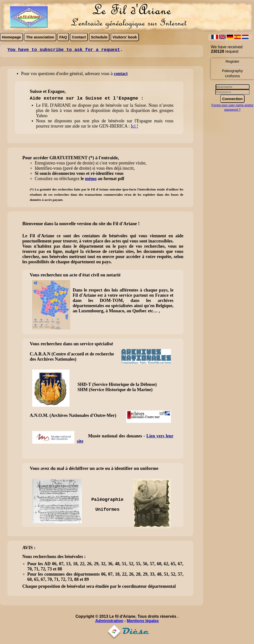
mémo (91, 179)
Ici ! (134, 126)
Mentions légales (143, 621)
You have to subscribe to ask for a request (64, 50)
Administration (109, 621)
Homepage (12, 37)
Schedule (99, 37)
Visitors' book (125, 37)
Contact (79, 37)
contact (121, 74)
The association (40, 37)
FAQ (63, 37)
